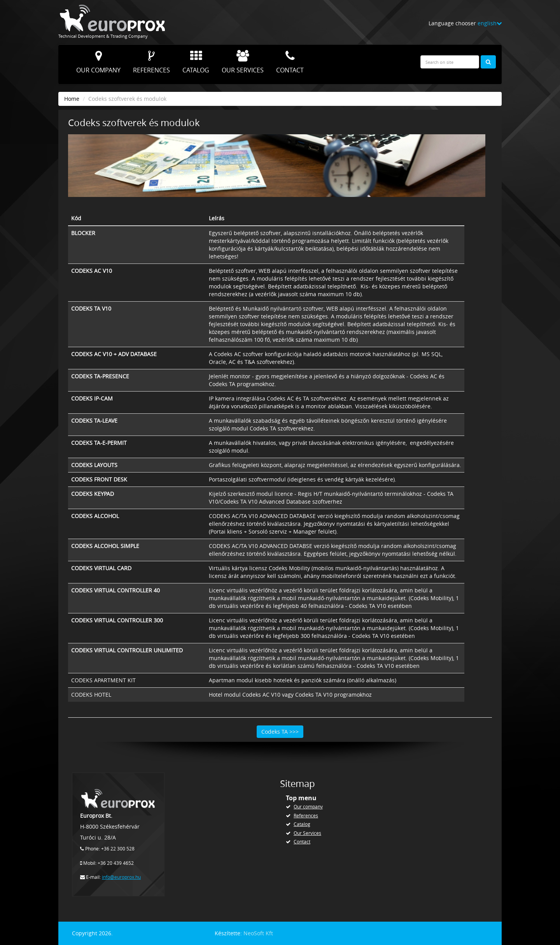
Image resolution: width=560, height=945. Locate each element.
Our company (98, 62)
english (490, 23)
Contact (290, 62)
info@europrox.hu (121, 877)
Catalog (196, 62)
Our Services (243, 62)
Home (72, 99)
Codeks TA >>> (280, 732)
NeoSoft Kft (258, 933)
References (151, 62)
